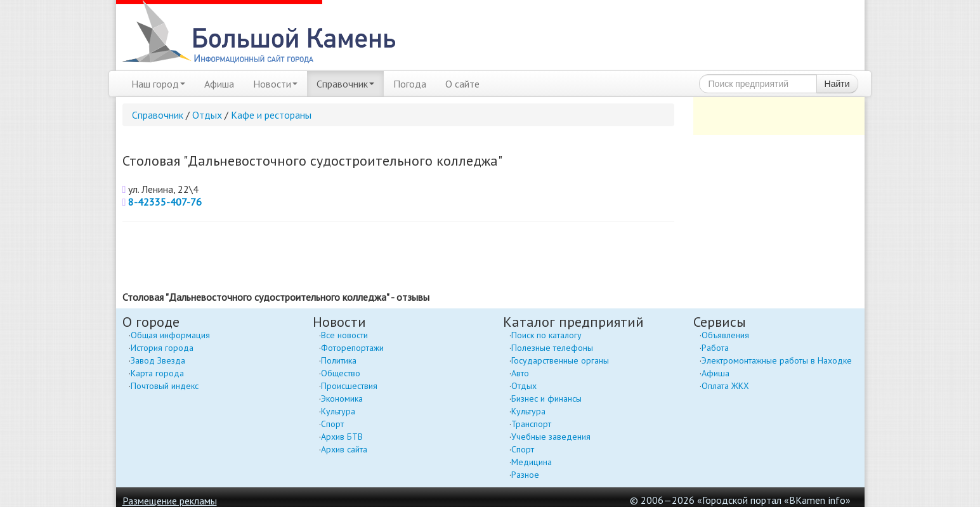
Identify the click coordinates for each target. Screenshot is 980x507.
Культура (338, 411)
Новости (275, 84)
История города (162, 348)
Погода (410, 84)
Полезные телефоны (552, 348)
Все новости (344, 335)
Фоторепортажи (352, 348)
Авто (520, 373)
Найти (837, 84)
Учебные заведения (551, 437)
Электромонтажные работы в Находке (777, 360)
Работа (715, 348)
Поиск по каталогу (546, 335)
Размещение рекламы (170, 501)
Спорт (332, 424)
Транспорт (531, 424)
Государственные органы (560, 360)
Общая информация (170, 335)
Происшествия (349, 386)
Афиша (219, 84)
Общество (341, 373)
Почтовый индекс (165, 386)
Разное (525, 475)
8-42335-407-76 (165, 202)
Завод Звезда (158, 360)
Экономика (342, 398)
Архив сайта (344, 449)
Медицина (532, 462)
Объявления (725, 335)
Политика (339, 360)
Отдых (207, 115)
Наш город (158, 84)
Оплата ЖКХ (725, 386)
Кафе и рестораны (271, 115)
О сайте (462, 84)
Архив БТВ (342, 437)
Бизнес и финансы (546, 398)
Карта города (157, 373)
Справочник (345, 84)
